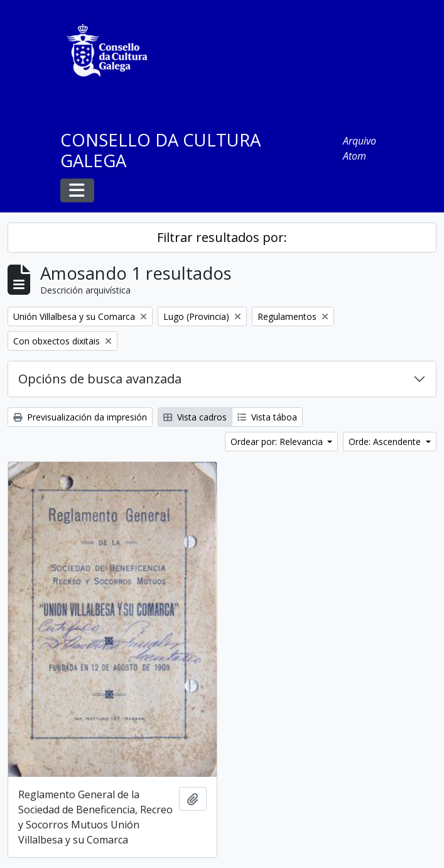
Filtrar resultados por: (222, 237)
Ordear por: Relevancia (278, 442)
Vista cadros (195, 417)
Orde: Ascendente (386, 442)
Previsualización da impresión (80, 417)
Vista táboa (267, 417)
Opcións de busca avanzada (100, 379)
